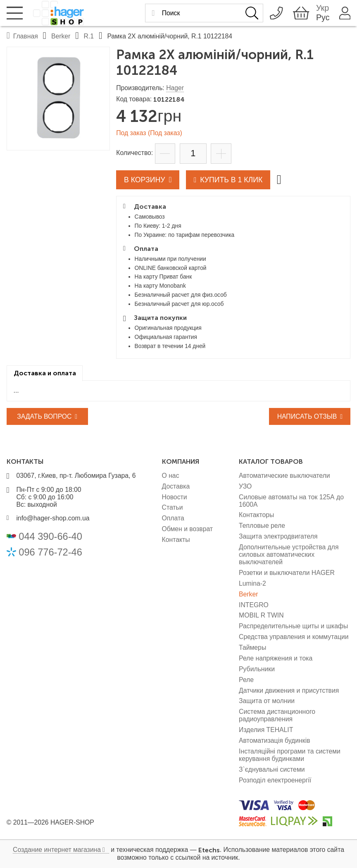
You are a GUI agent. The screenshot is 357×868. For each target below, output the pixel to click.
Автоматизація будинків (274, 740)
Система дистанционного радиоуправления (277, 715)
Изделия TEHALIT (266, 730)
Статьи (173, 507)
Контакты (176, 540)
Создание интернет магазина (57, 850)
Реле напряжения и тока (276, 658)
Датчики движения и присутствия (289, 690)
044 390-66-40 (50, 537)
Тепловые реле (262, 526)
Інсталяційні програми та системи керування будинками (290, 755)
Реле (246, 680)
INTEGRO (254, 605)
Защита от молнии (267, 701)
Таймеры (252, 647)
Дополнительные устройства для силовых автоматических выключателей (289, 554)
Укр (321, 8)
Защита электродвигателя (278, 536)
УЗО (245, 486)
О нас (171, 476)
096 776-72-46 (50, 552)
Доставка (176, 486)
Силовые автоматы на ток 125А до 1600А (291, 501)
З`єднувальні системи (272, 769)
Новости (175, 497)
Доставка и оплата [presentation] (45, 373)
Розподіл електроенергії (275, 780)
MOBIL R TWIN (261, 615)
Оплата (173, 518)
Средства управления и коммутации (294, 637)
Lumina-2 (252, 583)
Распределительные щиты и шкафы (293, 626)
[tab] (45, 373)
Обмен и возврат (188, 529)
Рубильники (257, 669)
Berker (248, 594)
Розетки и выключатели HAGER (287, 573)
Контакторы (256, 515)
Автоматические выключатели (284, 476)
